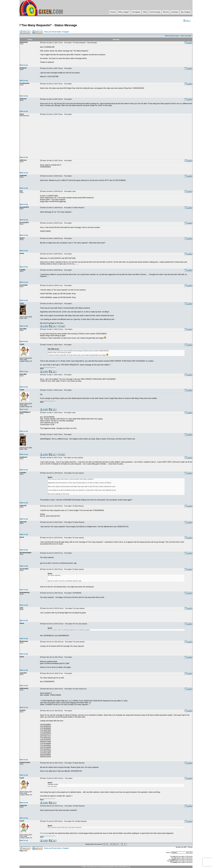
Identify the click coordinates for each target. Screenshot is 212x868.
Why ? (124, 12)
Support (66, 32)
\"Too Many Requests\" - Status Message (48, 25)
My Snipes (186, 12)
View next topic (186, 36)
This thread (44, 833)
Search (187, 21)
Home (113, 12)
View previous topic (172, 36)
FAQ (145, 12)
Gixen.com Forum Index (53, 32)
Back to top (24, 65)
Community (155, 12)
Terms (166, 12)
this (59, 361)
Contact (175, 12)
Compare (136, 12)
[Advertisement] (116, 136)
